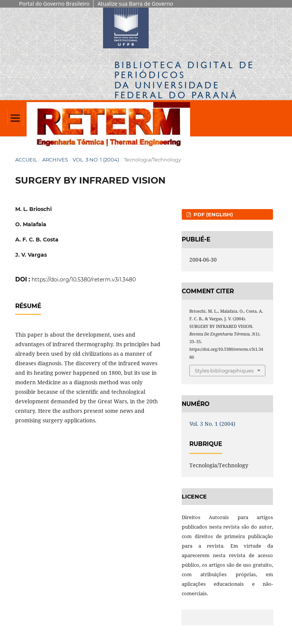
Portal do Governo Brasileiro (54, 4)
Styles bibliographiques (224, 371)
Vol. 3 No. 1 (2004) (96, 160)
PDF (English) (213, 214)
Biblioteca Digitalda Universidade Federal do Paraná (184, 80)
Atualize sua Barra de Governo (135, 4)
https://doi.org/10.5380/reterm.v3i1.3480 (84, 280)
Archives (55, 160)
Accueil (26, 160)
